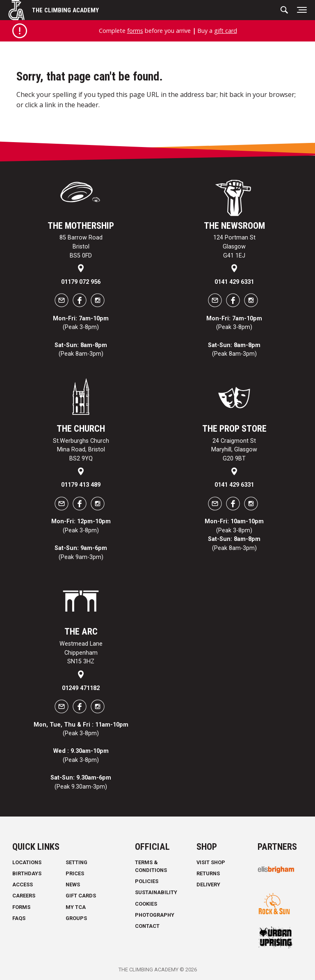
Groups (76, 918)
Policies (147, 881)
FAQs (19, 918)
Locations (27, 862)
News (73, 885)
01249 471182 (81, 688)
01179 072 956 (81, 282)
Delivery (208, 885)
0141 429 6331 (234, 282)
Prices (75, 873)
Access (23, 885)
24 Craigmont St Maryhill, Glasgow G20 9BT (234, 450)
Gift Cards (81, 896)
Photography (155, 915)
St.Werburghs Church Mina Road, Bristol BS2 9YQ (81, 450)
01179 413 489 (81, 485)
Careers (24, 896)
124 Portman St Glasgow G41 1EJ (234, 246)
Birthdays (27, 873)
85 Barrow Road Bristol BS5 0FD (81, 246)
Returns (208, 873)
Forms (21, 907)
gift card (226, 31)
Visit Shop (211, 862)
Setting (76, 862)
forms (135, 31)
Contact (147, 926)
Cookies (146, 904)
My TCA (76, 907)
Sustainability (156, 892)
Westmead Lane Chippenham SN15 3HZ (81, 653)
